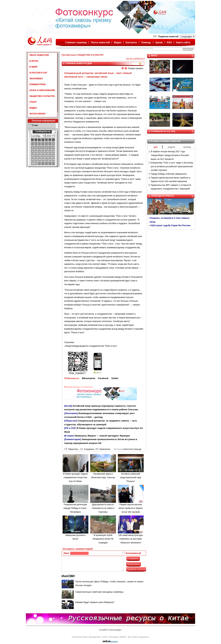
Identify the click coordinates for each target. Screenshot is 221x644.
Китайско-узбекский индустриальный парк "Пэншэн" (131, 478)
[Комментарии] (73, 439)
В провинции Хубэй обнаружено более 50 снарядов (103, 539)
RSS (169, 42)
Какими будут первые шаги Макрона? (95, 602)
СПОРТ (33, 102)
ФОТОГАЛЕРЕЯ (37, 114)
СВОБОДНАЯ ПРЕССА (162, 196)
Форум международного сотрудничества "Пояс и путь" (91, 346)
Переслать (71, 449)
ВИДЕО (33, 108)
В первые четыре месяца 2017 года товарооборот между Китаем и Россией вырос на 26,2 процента (170, 155)
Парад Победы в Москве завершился (169, 174)
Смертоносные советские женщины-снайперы (99, 592)
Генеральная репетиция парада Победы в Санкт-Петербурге (75, 508)
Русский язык (69, 55)
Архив (159, 42)
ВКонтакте (88, 378)
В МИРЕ (34, 67)
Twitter (115, 378)
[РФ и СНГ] (70, 428)
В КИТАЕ (34, 61)
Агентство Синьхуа (132, 449)
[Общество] (71, 421)
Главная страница (76, 42)
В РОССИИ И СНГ (38, 73)
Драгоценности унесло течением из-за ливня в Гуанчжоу (103, 508)
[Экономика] (71, 413)
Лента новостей (100, 42)
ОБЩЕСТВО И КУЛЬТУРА (42, 96)
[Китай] (68, 406)
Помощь (146, 42)
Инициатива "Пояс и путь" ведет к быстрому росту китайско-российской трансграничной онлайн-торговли (172, 166)
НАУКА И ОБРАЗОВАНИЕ (42, 90)
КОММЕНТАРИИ (38, 84)
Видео (118, 42)
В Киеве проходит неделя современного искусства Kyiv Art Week (75, 478)
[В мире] (69, 436)
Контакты (131, 42)
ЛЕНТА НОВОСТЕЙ (39, 55)
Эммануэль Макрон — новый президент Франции (102, 436)
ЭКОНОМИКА (36, 79)
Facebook (103, 378)
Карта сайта (183, 42)
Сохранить (87, 449)
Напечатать (103, 449)
